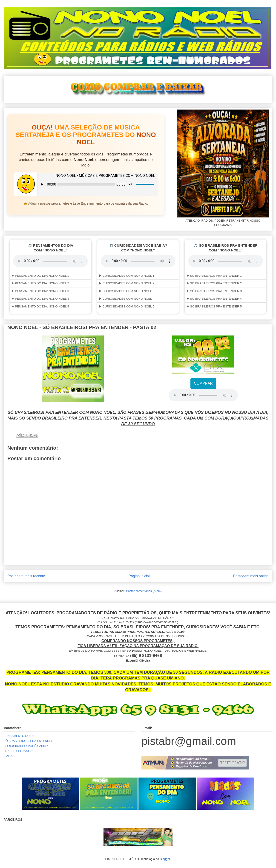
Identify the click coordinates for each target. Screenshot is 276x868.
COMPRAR (203, 383)
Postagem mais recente (26, 576)
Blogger (165, 859)
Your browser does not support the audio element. (203, 395)
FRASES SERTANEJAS (20, 751)
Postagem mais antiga (251, 576)
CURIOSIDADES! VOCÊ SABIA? (26, 746)
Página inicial (139, 576)
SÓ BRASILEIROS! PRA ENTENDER (28, 741)
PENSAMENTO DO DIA (19, 736)
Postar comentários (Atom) (144, 591)
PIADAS (9, 756)
